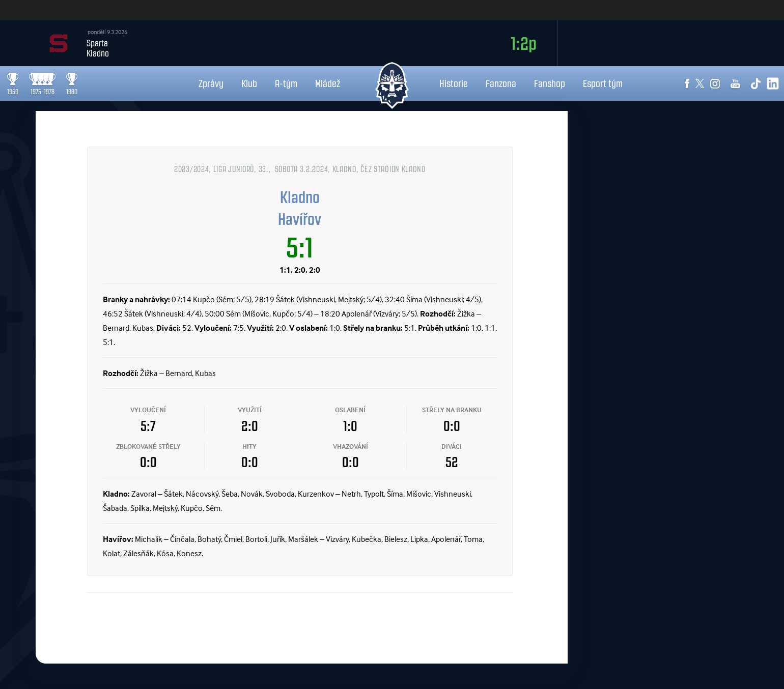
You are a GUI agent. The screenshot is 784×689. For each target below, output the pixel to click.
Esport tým (603, 83)
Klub (249, 83)
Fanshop (550, 83)
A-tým (286, 83)
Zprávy (211, 83)
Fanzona (501, 83)
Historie (454, 83)
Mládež (328, 83)
